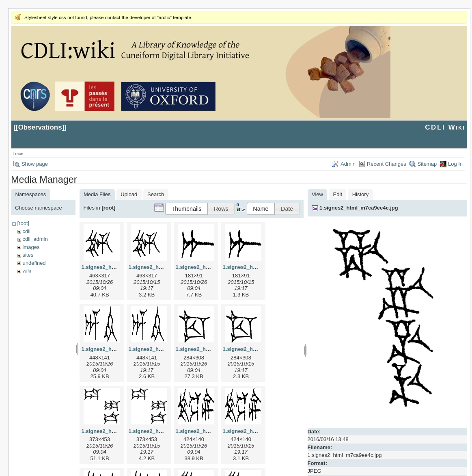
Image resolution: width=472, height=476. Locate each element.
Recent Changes (387, 164)
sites (28, 255)
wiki (27, 271)
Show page (35, 164)
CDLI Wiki (445, 127)
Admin (348, 164)
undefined (34, 263)
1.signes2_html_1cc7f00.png (259, 349)
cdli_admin (35, 239)
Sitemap (427, 164)
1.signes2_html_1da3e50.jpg (117, 431)
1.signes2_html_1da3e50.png (165, 431)
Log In (455, 164)
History (360, 194)
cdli (26, 231)
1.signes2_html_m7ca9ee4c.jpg (359, 208)
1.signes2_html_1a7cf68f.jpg (211, 267)
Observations (40, 127)
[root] (23, 223)
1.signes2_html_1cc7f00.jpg (211, 349)
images (31, 247)
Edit (338, 194)
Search (156, 194)
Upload (129, 194)
